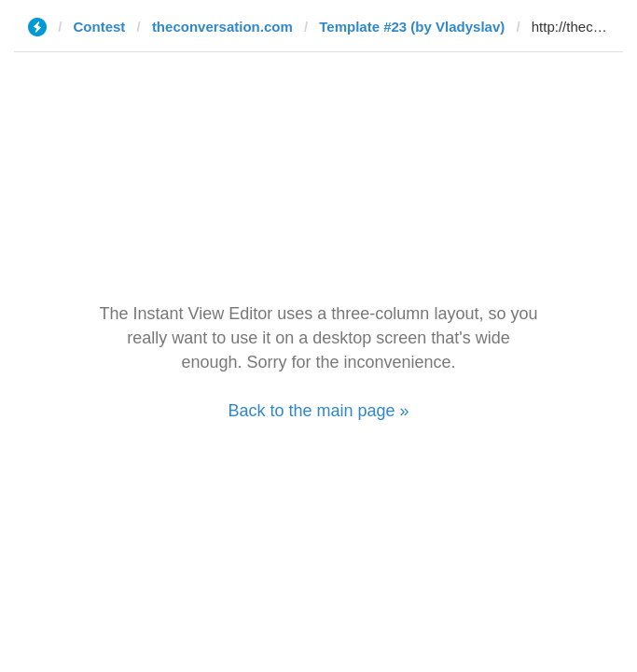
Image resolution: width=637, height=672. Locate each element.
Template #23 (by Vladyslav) (412, 27)
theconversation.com (222, 27)
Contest (100, 27)
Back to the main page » (318, 411)
